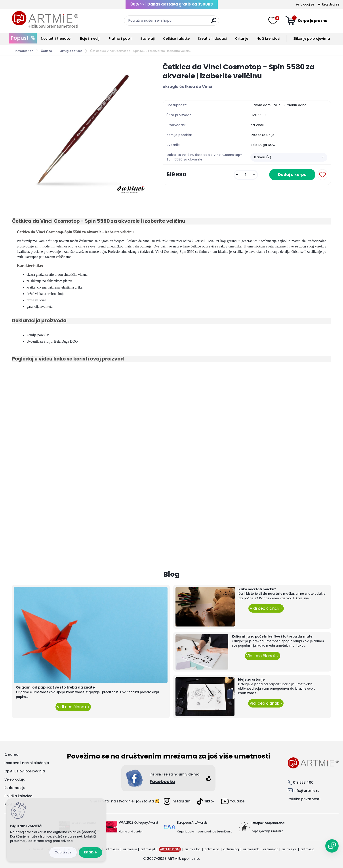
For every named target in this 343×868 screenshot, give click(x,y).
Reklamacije (15, 788)
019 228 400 (303, 782)
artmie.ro (212, 849)
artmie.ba (193, 849)
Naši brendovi (268, 39)
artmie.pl (148, 849)
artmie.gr (289, 849)
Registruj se (331, 4)
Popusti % (23, 38)
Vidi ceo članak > (73, 707)
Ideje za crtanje (251, 679)
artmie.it (307, 849)
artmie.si (130, 849)
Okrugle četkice (71, 51)
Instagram (177, 801)
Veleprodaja (15, 779)
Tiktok (206, 801)
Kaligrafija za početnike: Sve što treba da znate (272, 636)
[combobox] (289, 157)
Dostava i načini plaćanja (27, 763)
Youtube (233, 801)
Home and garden (131, 831)
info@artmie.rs (306, 791)
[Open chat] (332, 846)
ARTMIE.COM (170, 849)
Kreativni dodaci (212, 39)
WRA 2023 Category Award (138, 823)
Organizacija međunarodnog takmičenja (205, 831)
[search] (214, 22)
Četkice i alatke (176, 39)
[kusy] (246, 175)
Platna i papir (120, 39)
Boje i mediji (90, 39)
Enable (90, 852)
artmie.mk (251, 849)
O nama (11, 755)
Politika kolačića (18, 796)
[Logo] (45, 20)
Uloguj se (307, 4)
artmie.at (270, 849)
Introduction (24, 51)
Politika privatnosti (304, 799)
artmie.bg (231, 849)
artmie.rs (112, 849)
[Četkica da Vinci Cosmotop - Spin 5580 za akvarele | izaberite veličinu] (80, 128)
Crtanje (242, 39)
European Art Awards (192, 823)
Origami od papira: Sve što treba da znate (55, 687)
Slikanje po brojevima (312, 39)
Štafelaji (148, 39)
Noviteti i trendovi (56, 39)
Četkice (46, 51)
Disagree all (63, 852)
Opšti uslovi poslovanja (25, 771)
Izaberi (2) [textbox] (263, 157)
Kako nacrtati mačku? (257, 589)
